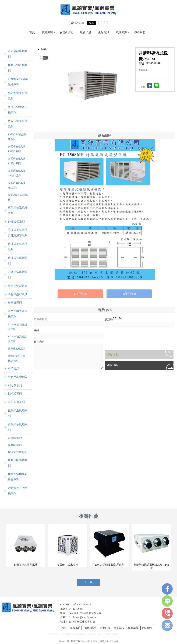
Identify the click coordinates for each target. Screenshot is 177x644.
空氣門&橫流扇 (17, 377)
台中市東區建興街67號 (82, 622)
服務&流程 (66, 32)
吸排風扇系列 (16, 402)
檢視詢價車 (129, 294)
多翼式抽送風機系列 (18, 124)
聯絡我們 (140, 32)
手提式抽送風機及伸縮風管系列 (18, 233)
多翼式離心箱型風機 (18, 197)
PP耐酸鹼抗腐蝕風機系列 (18, 82)
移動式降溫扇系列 (18, 463)
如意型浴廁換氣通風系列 (18, 477)
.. (99, 641)
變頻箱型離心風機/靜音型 (17, 358)
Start (93, 124)
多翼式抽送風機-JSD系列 (17, 185)
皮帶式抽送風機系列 (18, 210)
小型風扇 (13, 368)
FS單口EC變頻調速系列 (17, 137)
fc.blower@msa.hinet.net (83, 617)
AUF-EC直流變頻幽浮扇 (17, 327)
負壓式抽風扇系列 (18, 427)
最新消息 (86, 32)
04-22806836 (76, 609)
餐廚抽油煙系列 (18, 286)
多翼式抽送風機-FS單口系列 (17, 149)
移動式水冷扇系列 (18, 68)
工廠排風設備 (93, 634)
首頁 (32, 32)
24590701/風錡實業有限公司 (85, 613)
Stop (96, 124)
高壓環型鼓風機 (18, 294)
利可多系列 (15, 385)
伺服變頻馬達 (15, 445)
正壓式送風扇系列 (18, 413)
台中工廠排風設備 (110, 634)
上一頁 (88, 582)
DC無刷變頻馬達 (17, 452)
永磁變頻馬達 (15, 438)
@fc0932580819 (82, 605)
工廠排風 (53, 634)
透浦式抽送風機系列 (18, 247)
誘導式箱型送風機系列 (18, 110)
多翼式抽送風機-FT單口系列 (17, 161)
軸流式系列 (15, 394)
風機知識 (122, 32)
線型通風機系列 (17, 349)
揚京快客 (76, 641)
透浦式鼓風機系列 (18, 261)
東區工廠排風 (79, 634)
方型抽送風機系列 (18, 275)
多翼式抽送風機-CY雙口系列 (17, 173)
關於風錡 (47, 32)
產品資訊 (104, 32)
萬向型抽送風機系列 (18, 96)
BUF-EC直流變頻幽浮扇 (17, 339)
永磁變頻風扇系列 (18, 54)
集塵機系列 (15, 303)
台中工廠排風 (65, 634)
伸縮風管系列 (16, 221)
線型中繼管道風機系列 (18, 314)
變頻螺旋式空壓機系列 (18, 491)
